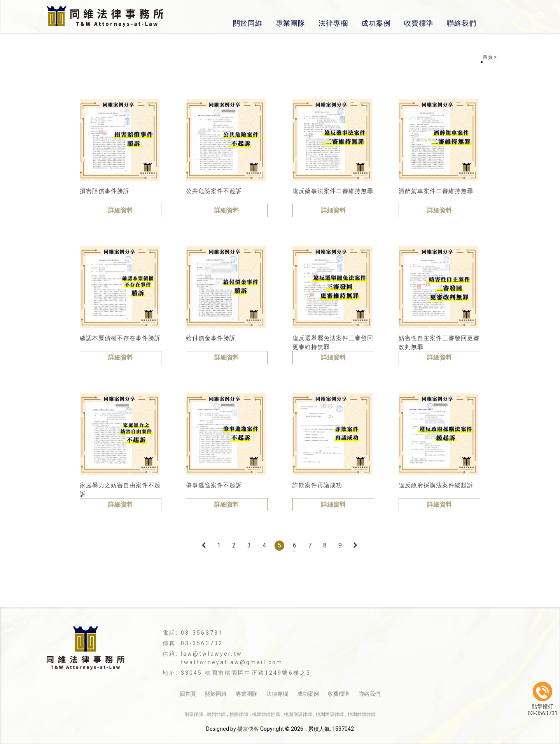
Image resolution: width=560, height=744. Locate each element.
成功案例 (376, 23)
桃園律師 (239, 714)
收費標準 (419, 23)
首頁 (488, 57)
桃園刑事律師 (298, 714)
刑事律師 (194, 714)
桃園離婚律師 (362, 714)
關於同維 (248, 23)
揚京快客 (248, 729)
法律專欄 (333, 23)
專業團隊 (290, 23)
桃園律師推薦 (266, 714)
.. (306, 729)
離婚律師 (216, 714)
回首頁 (188, 694)
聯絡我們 (462, 23)
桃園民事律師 (330, 714)
